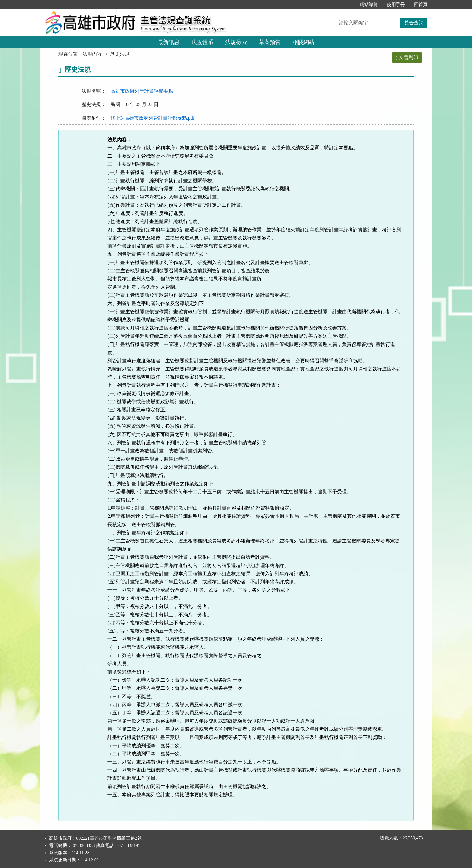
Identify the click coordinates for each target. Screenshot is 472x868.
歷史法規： (94, 104)
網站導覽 (369, 5)
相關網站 (303, 42)
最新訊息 (169, 42)
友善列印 (407, 57)
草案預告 (270, 42)
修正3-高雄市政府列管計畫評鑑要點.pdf (152, 118)
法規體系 (202, 42)
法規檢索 (236, 42)
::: (349, 5)
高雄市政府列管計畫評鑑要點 (142, 91)
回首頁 (421, 5)
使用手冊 (396, 5)
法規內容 (92, 54)
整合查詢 (414, 23)
